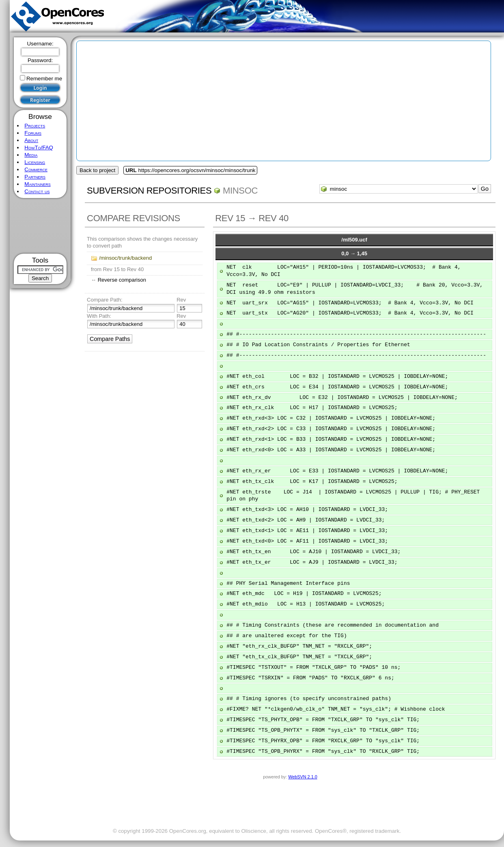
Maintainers (37, 184)
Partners (35, 177)
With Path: (99, 316)
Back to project (97, 170)
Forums (33, 133)
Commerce (36, 169)
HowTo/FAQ (39, 148)
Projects (35, 126)
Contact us (37, 191)
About (31, 140)
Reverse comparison (122, 280)
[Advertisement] (40, 226)
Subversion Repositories (149, 191)
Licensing (35, 162)
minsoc (240, 191)
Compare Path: (104, 300)
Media (31, 155)
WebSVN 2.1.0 (303, 777)
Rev (181, 300)
